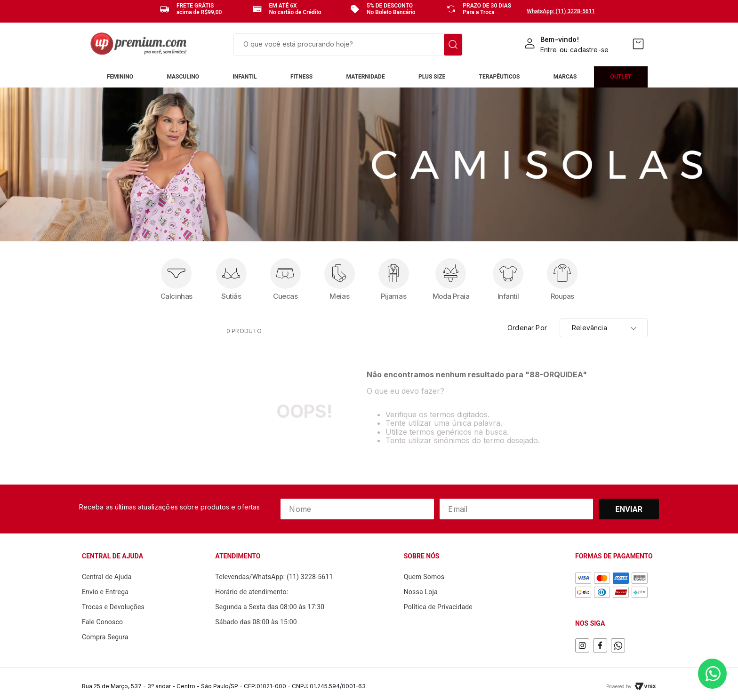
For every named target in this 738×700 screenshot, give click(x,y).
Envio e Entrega (105, 592)
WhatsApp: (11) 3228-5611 (561, 11)
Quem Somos (424, 577)
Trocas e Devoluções (113, 607)
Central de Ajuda (107, 577)
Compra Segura (105, 637)
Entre (549, 50)
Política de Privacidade (438, 607)
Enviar (629, 509)
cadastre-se (589, 50)
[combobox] (348, 45)
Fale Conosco (102, 622)
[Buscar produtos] (453, 45)
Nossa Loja (421, 592)
